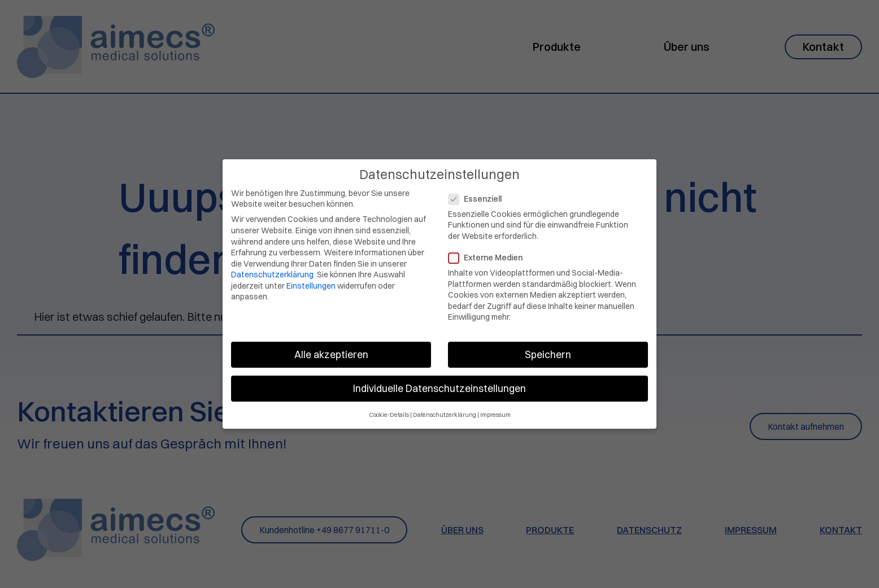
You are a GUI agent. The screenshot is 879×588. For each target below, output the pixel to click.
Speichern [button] (548, 349)
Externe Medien (489, 252)
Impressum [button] (495, 409)
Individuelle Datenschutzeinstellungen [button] (439, 383)
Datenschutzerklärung (272, 269)
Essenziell (478, 193)
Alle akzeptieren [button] (331, 349)
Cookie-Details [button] (389, 409)
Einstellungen (311, 280)
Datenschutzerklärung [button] (445, 409)
